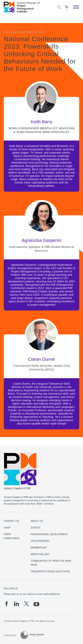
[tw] (26, 604)
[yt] (36, 604)
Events (36, 528)
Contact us (11, 521)
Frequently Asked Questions (50, 571)
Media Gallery (40, 554)
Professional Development (49, 534)
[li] (16, 604)
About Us (37, 521)
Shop (7, 528)
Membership (39, 548)
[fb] (7, 604)
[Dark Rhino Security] (32, 635)
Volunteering (40, 541)
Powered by (10, 635)
